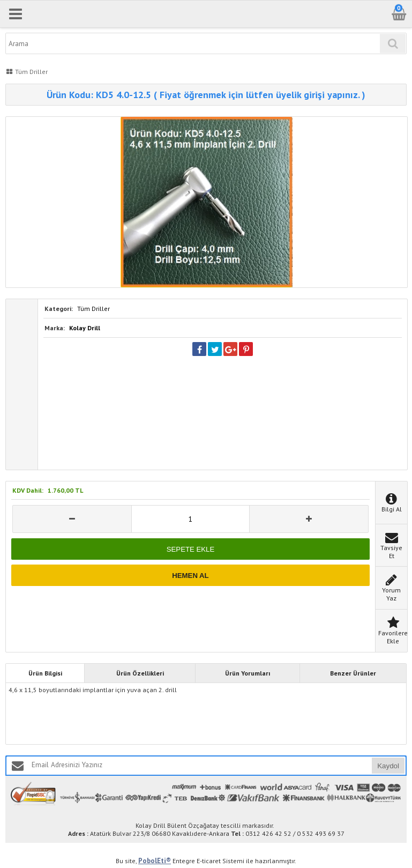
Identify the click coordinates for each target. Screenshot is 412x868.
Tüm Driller (93, 309)
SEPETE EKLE (190, 549)
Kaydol (388, 766)
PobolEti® (155, 861)
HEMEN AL (190, 576)
